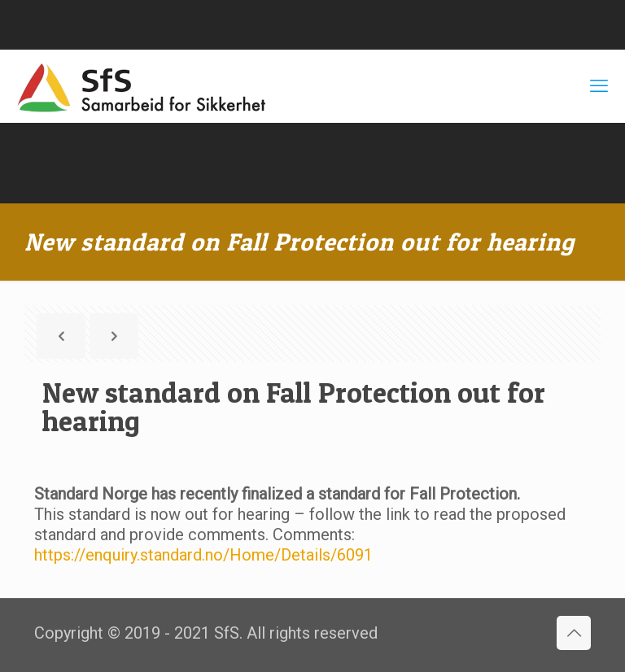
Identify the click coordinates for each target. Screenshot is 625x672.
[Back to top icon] (574, 633)
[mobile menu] (599, 86)
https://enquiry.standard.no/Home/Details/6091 (203, 555)
